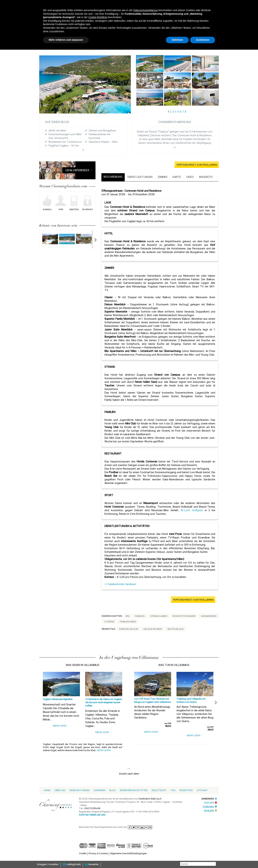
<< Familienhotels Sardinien (120, 585)
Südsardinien (209, 616)
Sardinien (100, 791)
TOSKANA (210, 807)
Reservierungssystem (134, 791)
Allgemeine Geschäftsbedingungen (128, 854)
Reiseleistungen (80, 791)
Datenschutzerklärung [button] (145, 10)
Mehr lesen (61, 726)
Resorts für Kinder (184, 616)
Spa (127, 616)
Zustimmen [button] (203, 40)
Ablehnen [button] (177, 40)
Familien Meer (128, 622)
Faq (173, 791)
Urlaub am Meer (153, 629)
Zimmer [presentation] (163, 177)
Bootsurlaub (175, 629)
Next (93, 239)
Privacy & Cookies (98, 854)
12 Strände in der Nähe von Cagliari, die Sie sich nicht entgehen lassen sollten (104, 703)
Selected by (159, 791)
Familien (140, 616)
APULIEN (210, 811)
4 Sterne (109, 622)
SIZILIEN (211, 803)
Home (47, 791)
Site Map (202, 791)
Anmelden (53, 865)
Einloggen (42, 865)
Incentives (186, 791)
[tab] (113, 177)
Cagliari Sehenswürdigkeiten (58, 700)
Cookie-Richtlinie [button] (98, 17)
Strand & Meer (159, 616)
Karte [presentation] (177, 177)
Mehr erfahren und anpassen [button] (66, 40)
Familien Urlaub (128, 629)
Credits (83, 854)
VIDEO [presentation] (190, 177)
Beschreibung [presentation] (113, 177)
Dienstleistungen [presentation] (140, 177)
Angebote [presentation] (206, 177)
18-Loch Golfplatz (192, 511)
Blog (113, 791)
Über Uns (60, 791)
